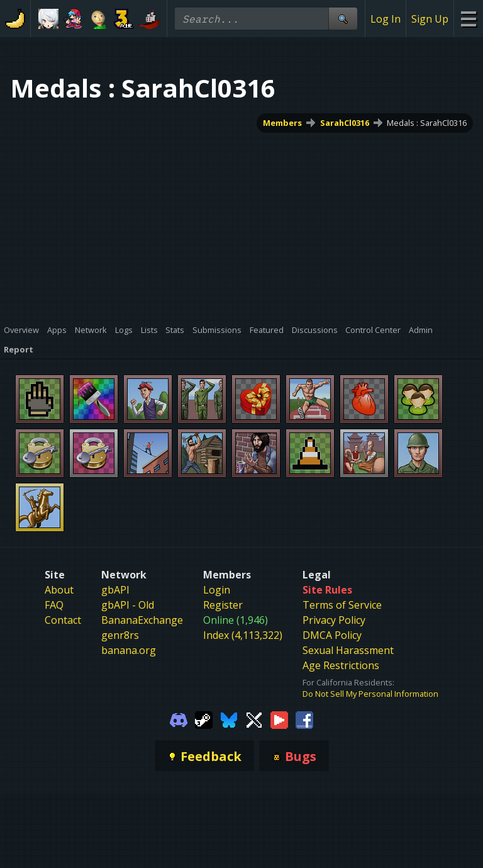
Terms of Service (342, 605)
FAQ (54, 605)
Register (223, 605)
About (59, 590)
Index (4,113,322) (243, 635)
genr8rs (120, 635)
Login (217, 590)
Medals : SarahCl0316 (427, 123)
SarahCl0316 (345, 123)
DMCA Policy (332, 635)
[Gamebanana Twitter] (254, 719)
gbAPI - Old (128, 605)
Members (282, 123)
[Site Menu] (468, 19)
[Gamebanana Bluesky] (229, 719)
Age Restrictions (341, 665)
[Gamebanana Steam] (204, 719)
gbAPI (115, 590)
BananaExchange (142, 620)
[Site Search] (343, 19)
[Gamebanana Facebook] (304, 719)
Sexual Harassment (348, 650)
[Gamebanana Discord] (179, 719)
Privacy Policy (334, 620)
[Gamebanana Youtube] (279, 719)
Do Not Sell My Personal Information (370, 694)
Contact (63, 620)
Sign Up (430, 19)
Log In (386, 19)
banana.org (129, 650)
